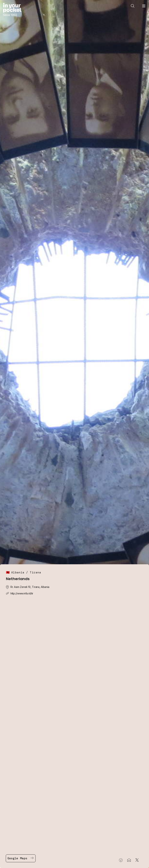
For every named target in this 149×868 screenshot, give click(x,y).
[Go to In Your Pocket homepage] (12, 10)
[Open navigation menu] (144, 6)
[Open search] (133, 6)
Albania (18, 572)
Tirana (35, 572)
